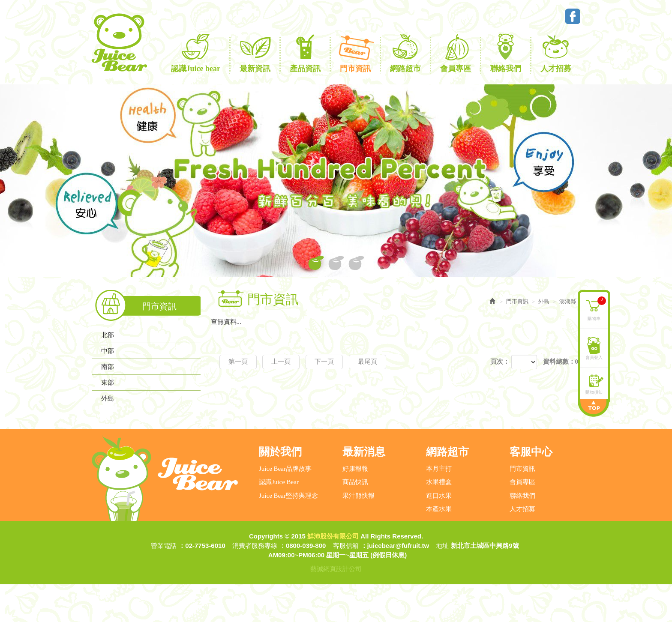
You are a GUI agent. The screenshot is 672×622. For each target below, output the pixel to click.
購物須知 (594, 392)
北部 (108, 335)
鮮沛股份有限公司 (119, 42)
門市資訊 (522, 506)
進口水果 (439, 533)
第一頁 (238, 362)
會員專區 (522, 520)
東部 (108, 383)
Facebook (573, 16)
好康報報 (355, 506)
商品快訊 (355, 520)
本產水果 (439, 547)
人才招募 (522, 547)
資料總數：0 (561, 362)
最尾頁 (367, 362)
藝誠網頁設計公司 (336, 606)
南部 (108, 367)
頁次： (500, 362)
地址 (442, 583)
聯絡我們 (522, 533)
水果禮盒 (439, 520)
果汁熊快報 (358, 533)
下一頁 (324, 362)
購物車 (597, 308)
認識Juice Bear (279, 520)
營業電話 (164, 583)
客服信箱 (346, 583)
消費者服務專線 (255, 583)
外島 (108, 398)
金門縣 (118, 427)
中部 (108, 351)
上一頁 (281, 362)
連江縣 (118, 413)
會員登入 (594, 357)
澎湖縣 (118, 440)
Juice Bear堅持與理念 (288, 533)
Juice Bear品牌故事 (285, 506)
